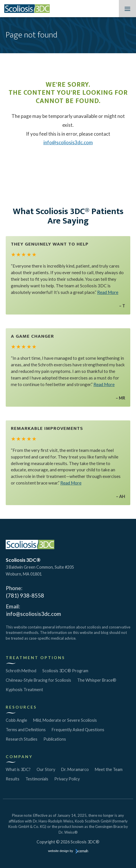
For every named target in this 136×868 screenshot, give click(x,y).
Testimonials (37, 779)
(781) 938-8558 (25, 595)
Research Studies (22, 739)
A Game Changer (32, 336)
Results (13, 779)
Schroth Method (21, 671)
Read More (108, 292)
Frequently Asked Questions (78, 730)
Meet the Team (109, 769)
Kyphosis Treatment (24, 690)
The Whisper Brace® (97, 680)
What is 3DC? (18, 769)
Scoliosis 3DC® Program (65, 671)
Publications (55, 739)
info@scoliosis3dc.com (68, 142)
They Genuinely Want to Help (50, 244)
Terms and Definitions (26, 730)
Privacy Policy (67, 779)
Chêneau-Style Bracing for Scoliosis (38, 680)
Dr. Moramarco (75, 769)
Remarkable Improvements (47, 428)
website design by (68, 851)
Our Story (46, 769)
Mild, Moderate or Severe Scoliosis (65, 720)
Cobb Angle (16, 720)
